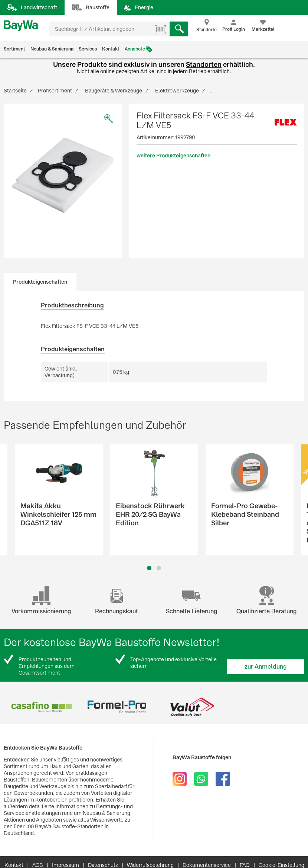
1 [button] (149, 568)
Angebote (135, 49)
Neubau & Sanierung (52, 49)
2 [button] (159, 568)
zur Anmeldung (266, 667)
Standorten (204, 64)
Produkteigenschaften (40, 282)
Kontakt (111, 49)
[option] (63, 175)
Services (88, 49)
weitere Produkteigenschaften (173, 156)
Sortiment (14, 49)
